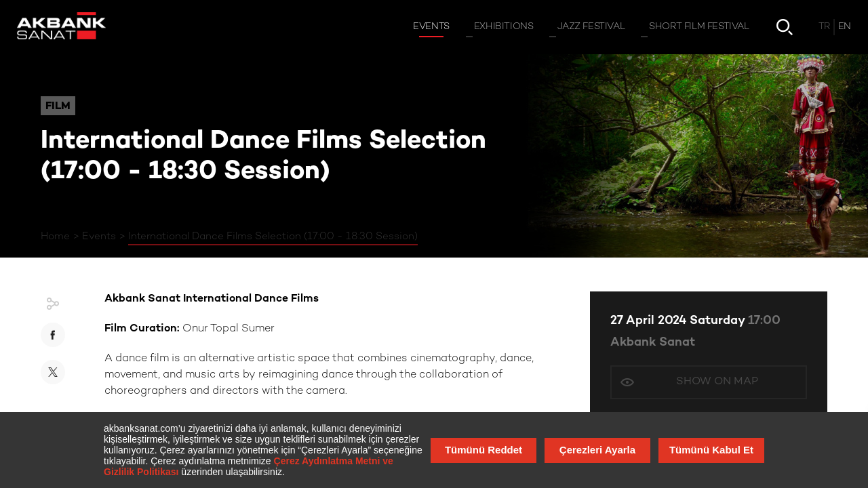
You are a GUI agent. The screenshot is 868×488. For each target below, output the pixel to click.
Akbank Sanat (653, 343)
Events (99, 237)
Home (55, 237)
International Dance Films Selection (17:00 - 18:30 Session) (273, 237)
